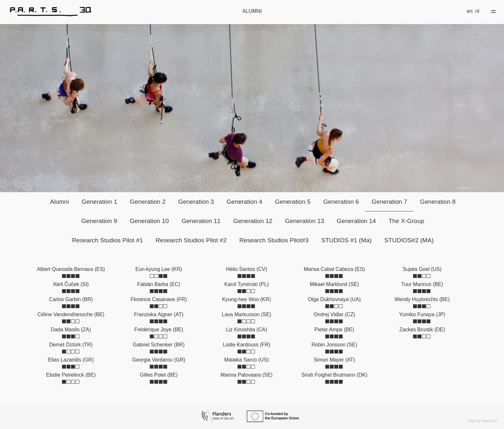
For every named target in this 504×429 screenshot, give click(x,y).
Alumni (60, 202)
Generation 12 (253, 221)
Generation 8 (438, 202)
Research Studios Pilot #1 (108, 240)
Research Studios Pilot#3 (274, 240)
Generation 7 (389, 202)
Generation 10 (149, 221)
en (470, 11)
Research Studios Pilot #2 (191, 240)
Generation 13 (305, 221)
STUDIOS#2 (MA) (409, 240)
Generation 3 (196, 202)
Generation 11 (201, 221)
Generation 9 (99, 221)
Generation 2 (148, 202)
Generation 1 (99, 202)
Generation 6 (341, 202)
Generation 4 (244, 202)
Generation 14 (356, 221)
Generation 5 (293, 202)
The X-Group (406, 221)
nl (477, 11)
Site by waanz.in (483, 421)
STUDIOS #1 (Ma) (346, 240)
